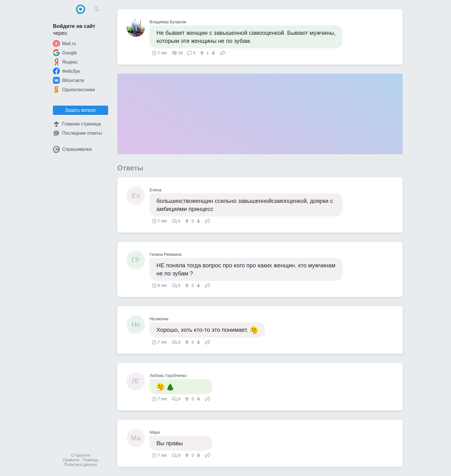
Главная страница (77, 124)
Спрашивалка (72, 149)
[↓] (213, 53)
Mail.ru (64, 43)
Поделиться (223, 52)
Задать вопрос (81, 110)
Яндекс (65, 62)
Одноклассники (74, 90)
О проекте (81, 455)
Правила (71, 460)
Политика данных (81, 464)
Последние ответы (77, 133)
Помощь (90, 460)
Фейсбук (66, 71)
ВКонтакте (69, 80)
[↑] (203, 53)
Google (65, 53)
